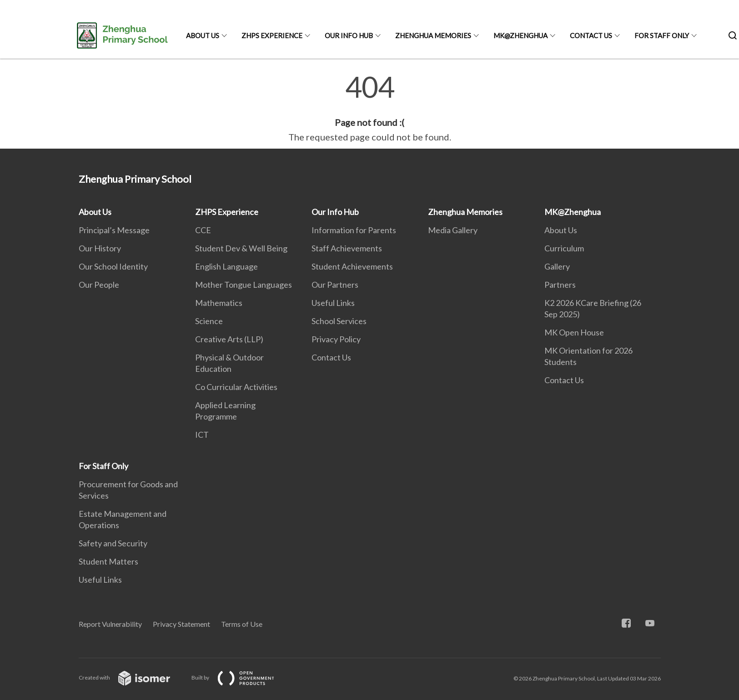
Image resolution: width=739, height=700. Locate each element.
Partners (560, 285)
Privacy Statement (181, 624)
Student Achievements (352, 266)
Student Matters (108, 561)
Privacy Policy (336, 339)
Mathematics (219, 303)
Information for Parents (354, 230)
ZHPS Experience (272, 35)
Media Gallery (453, 230)
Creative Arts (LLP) (229, 339)
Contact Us (591, 35)
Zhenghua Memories (433, 35)
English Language (226, 266)
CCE (203, 230)
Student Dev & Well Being (241, 248)
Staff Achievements (347, 248)
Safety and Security (113, 543)
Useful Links (333, 303)
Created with (132, 677)
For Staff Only (662, 35)
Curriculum (564, 248)
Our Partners (335, 285)
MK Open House (574, 332)
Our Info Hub (349, 35)
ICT (202, 435)
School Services (339, 321)
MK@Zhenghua (520, 35)
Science (209, 321)
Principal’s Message (114, 230)
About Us (203, 35)
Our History (100, 248)
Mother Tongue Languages (244, 285)
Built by (240, 677)
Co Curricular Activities (236, 387)
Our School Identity (113, 266)
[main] (369, 108)
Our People (99, 285)
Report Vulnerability (110, 624)
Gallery (557, 266)
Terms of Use (242, 624)
